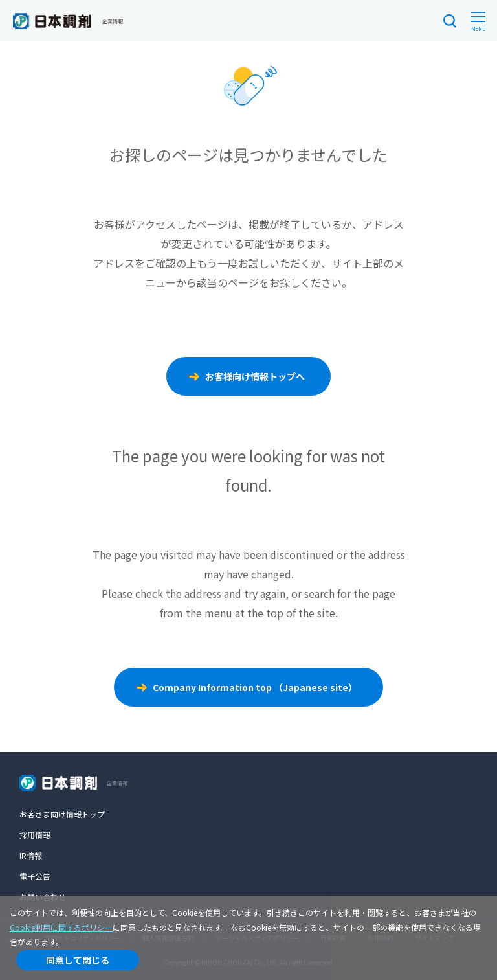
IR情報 (31, 855)
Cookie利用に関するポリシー (61, 927)
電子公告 (35, 876)
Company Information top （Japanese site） (255, 687)
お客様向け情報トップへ (255, 376)
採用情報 (35, 835)
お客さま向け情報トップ (62, 814)
